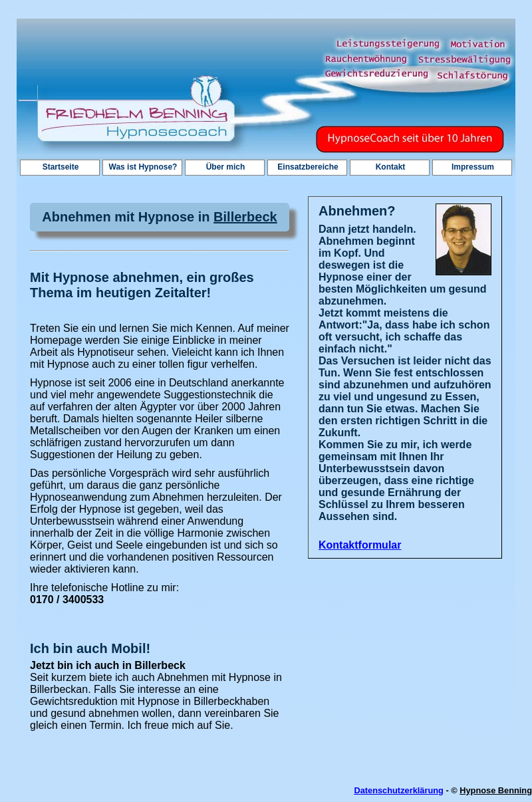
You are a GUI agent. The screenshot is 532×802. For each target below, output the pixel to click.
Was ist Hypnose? (143, 167)
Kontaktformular (360, 545)
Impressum (473, 167)
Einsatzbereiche (308, 167)
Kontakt (391, 167)
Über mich (226, 167)
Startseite (61, 167)
